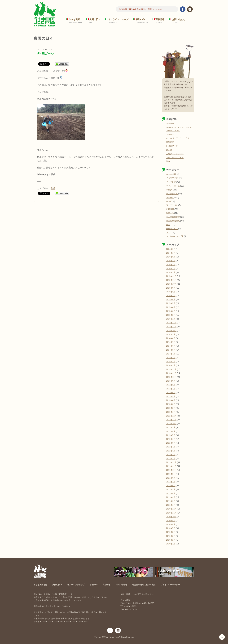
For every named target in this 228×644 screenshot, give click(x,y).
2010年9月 (171, 521)
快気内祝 (170, 142)
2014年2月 (171, 362)
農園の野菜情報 (173, 221)
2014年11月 (171, 327)
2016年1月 (171, 272)
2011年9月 (171, 474)
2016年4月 (171, 261)
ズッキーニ (171, 134)
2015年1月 (171, 319)
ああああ (170, 123)
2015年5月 (171, 303)
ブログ (169, 190)
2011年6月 (171, 486)
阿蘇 (168, 161)
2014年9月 (171, 334)
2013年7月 (171, 389)
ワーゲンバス (172, 205)
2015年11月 (171, 280)
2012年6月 (171, 439)
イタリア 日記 (172, 178)
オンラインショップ (118, 19)
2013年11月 (171, 373)
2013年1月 (171, 412)
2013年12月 (171, 369)
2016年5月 (171, 257)
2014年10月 (171, 331)
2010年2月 (171, 540)
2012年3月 (171, 451)
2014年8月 (171, 338)
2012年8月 (171, 431)
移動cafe (140, 19)
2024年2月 (171, 249)
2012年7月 (171, 435)
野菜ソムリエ (172, 229)
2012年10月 (171, 424)
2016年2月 (171, 269)
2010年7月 (171, 528)
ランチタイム (172, 194)
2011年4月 (171, 493)
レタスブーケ (172, 146)
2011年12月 (171, 462)
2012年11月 (171, 420)
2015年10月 (171, 284)
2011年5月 (171, 489)
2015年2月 (171, 315)
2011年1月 (171, 505)
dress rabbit (171, 174)
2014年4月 (171, 354)
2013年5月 (171, 396)
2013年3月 (171, 404)
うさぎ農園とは (40, 585)
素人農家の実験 (173, 217)
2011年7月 (171, 482)
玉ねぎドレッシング (175, 154)
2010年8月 (171, 524)
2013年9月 (171, 381)
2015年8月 (171, 292)
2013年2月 (171, 408)
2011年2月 (171, 501)
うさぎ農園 (74, 19)
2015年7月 (171, 296)
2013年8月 (171, 385)
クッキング (171, 182)
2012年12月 (171, 416)
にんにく (170, 150)
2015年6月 (171, 299)
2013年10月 (171, 377)
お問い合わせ (179, 19)
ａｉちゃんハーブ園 (175, 236)
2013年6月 (171, 393)
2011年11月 (171, 466)
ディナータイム (173, 186)
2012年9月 (171, 427)
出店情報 (170, 209)
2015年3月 (171, 311)
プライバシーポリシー (170, 585)
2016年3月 (171, 265)
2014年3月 (171, 358)
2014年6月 (171, 346)
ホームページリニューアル (178, 138)
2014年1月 (171, 365)
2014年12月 (171, 323)
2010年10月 (171, 517)
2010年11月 (171, 513)
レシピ (169, 201)
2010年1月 (171, 544)
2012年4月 (171, 447)
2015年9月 (171, 288)
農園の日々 (95, 19)
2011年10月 (171, 470)
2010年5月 (171, 532)
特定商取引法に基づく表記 (144, 585)
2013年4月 (171, 400)
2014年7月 (171, 342)
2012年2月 (171, 455)
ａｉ (168, 232)
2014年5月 (171, 350)
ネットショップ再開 (175, 158)
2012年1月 (171, 459)
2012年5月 (171, 443)
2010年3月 (171, 536)
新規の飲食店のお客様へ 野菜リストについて (145, 9)
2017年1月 (171, 253)
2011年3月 (171, 497)
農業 (53, 188)
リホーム (170, 198)
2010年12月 (171, 509)
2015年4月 (171, 307)
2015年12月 (171, 276)
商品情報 (160, 19)
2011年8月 (171, 478)
